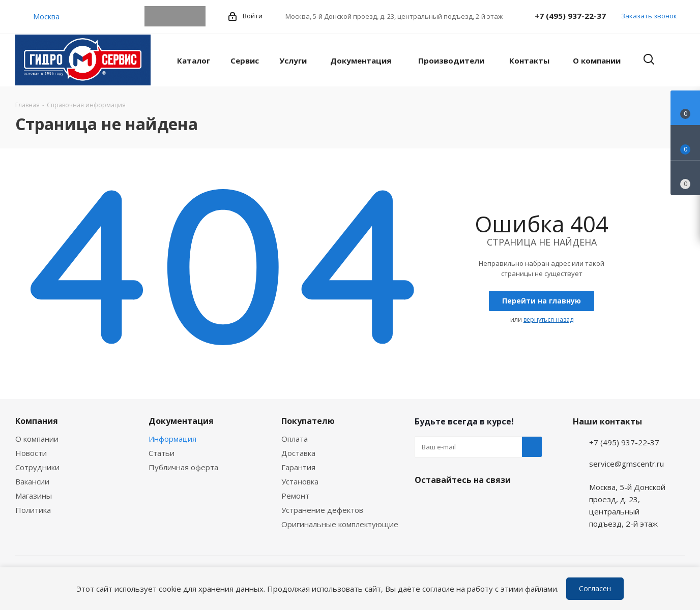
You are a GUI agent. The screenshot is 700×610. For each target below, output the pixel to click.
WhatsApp (175, 16)
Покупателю (308, 421)
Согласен (595, 588)
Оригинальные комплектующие (340, 524)
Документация (181, 421)
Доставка (298, 453)
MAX (195, 16)
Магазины (34, 496)
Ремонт (295, 496)
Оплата (295, 439)
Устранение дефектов (322, 510)
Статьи (162, 453)
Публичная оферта (183, 467)
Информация (172, 439)
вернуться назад (548, 319)
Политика (33, 510)
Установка (300, 481)
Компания (37, 421)
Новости (31, 453)
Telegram (155, 16)
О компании (37, 439)
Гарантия (298, 467)
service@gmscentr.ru (626, 464)
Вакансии (32, 481)
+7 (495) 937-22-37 (570, 16)
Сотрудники (37, 467)
